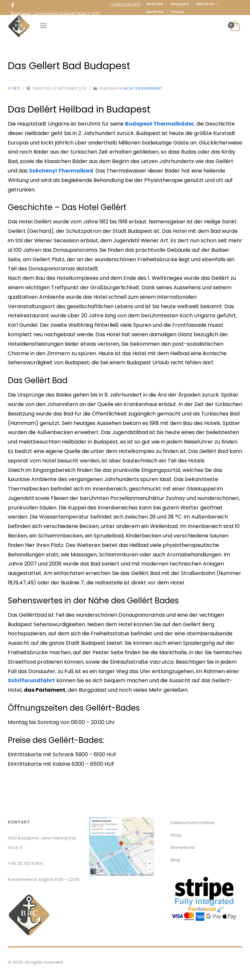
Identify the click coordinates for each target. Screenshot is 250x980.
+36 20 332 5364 (25, 863)
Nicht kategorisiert (143, 88)
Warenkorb (183, 847)
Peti (17, 88)
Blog (175, 860)
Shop (176, 835)
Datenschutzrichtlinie (193, 823)
